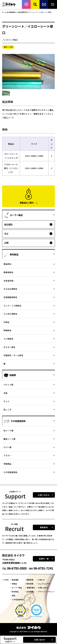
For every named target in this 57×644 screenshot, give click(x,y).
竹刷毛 (6, 322)
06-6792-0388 (14, 568)
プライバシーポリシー (47, 592)
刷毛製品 (15, 592)
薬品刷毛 (7, 264)
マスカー (7, 455)
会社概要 (30, 592)
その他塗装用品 (10, 472)
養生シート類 (9, 439)
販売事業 (30, 584)
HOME (6, 580)
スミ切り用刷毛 (10, 314)
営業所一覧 (44, 559)
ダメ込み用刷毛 (10, 289)
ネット (6, 401)
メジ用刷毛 (8, 339)
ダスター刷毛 (9, 347)
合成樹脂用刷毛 (10, 297)
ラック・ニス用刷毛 (12, 306)
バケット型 (8, 385)
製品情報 (15, 580)
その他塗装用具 (18, 599)
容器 (14, 596)
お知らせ (41, 580)
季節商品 (7, 464)
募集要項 (44, 527)
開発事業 (30, 580)
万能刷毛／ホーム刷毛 (13, 355)
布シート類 (8, 431)
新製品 (14, 584)
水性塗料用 (8, 281)
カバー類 (7, 447)
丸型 (5, 393)
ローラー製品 (17, 588)
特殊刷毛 (7, 330)
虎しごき (7, 410)
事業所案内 (31, 588)
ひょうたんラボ (44, 584)
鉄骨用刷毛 (8, 272)
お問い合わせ (40, 640)
